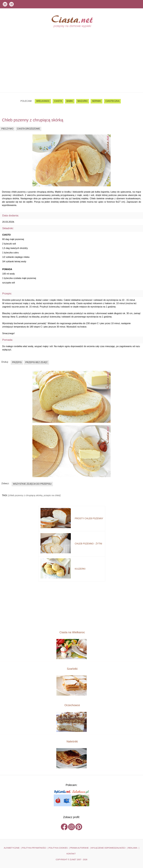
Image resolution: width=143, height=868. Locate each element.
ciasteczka (112, 101)
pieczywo (7, 129)
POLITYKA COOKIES (58, 848)
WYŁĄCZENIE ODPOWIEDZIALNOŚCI (108, 848)
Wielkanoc (43, 101)
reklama (133, 848)
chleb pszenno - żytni (88, 544)
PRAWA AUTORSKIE (79, 848)
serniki (96, 101)
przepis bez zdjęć (36, 362)
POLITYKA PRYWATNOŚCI (34, 848)
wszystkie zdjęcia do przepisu (32, 484)
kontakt (71, 854)
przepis (17, 362)
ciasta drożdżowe (28, 129)
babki (70, 101)
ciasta (58, 101)
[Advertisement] (71, 72)
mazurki (83, 101)
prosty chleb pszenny (89, 518)
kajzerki (80, 569)
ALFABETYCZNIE (12, 848)
